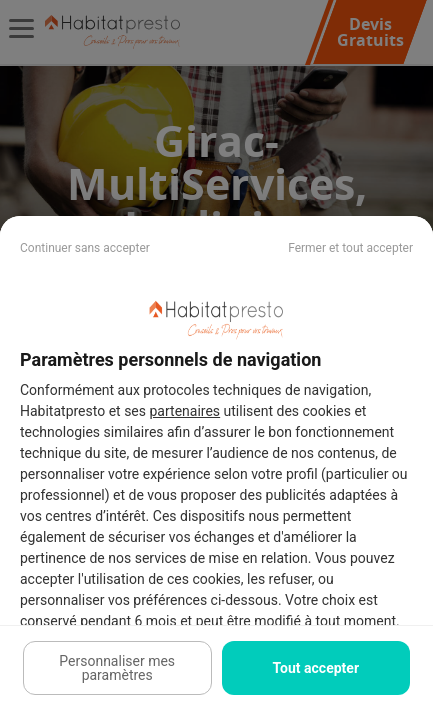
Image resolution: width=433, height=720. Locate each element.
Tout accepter (316, 668)
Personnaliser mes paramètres (117, 668)
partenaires (185, 411)
